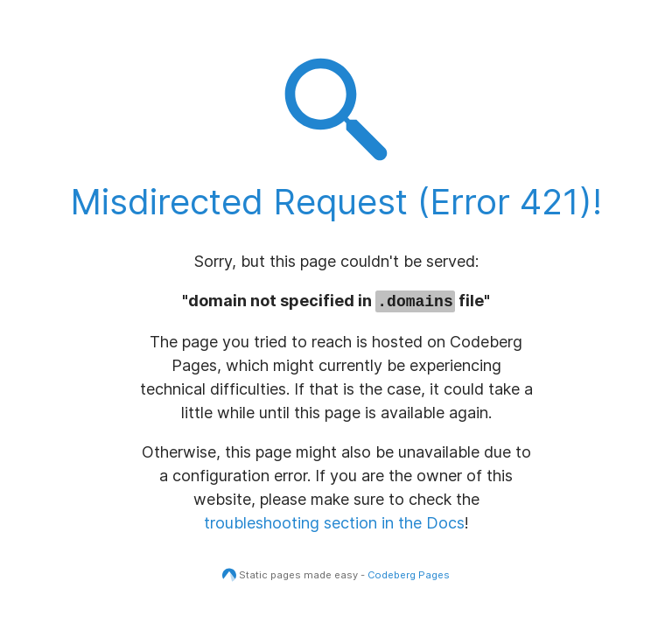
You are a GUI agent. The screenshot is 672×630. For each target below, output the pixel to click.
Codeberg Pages (409, 575)
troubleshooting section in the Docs (334, 523)
